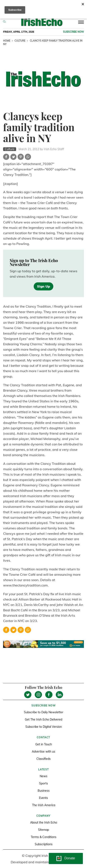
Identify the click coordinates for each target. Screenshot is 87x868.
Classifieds (43, 759)
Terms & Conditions (44, 837)
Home (7, 41)
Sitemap (43, 830)
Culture (20, 41)
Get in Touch (44, 744)
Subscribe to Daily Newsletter (44, 712)
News (43, 776)
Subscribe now (73, 32)
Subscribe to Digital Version (44, 727)
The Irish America (44, 805)
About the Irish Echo (44, 822)
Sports (43, 783)
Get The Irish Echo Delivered (43, 719)
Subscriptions (44, 844)
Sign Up (43, 286)
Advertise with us (43, 752)
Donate (70, 858)
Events (43, 798)
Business (44, 791)
